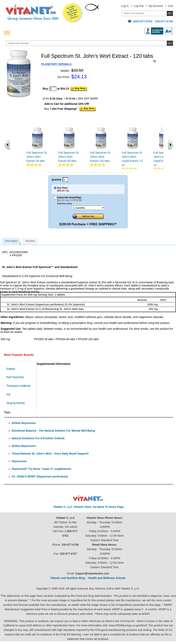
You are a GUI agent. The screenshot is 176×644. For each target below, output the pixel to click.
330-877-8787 (68, 554)
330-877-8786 (70, 545)
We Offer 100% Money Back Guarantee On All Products (73, 13)
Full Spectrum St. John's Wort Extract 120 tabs (100, 157)
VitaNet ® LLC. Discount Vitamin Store (88, 498)
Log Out (139, 6)
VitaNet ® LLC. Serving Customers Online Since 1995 (32, 13)
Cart (171, 6)
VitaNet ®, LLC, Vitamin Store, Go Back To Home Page (88, 507)
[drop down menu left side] (7, 33)
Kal (8, 394)
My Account (156, 6)
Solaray (11, 369)
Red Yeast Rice (15, 377)
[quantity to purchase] (53, 89)
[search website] (90, 43)
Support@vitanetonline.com (92, 573)
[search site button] (170, 43)
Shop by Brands (16, 403)
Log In (125, 6)
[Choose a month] (88, 208)
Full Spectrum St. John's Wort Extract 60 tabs (69, 157)
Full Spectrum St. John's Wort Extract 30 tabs (37, 157)
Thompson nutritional (18, 386)
